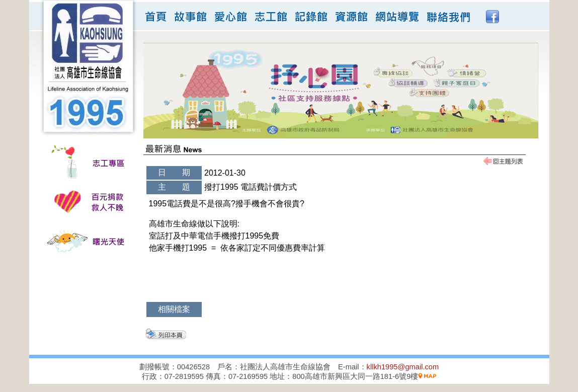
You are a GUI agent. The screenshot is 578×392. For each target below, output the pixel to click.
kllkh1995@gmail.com (403, 367)
